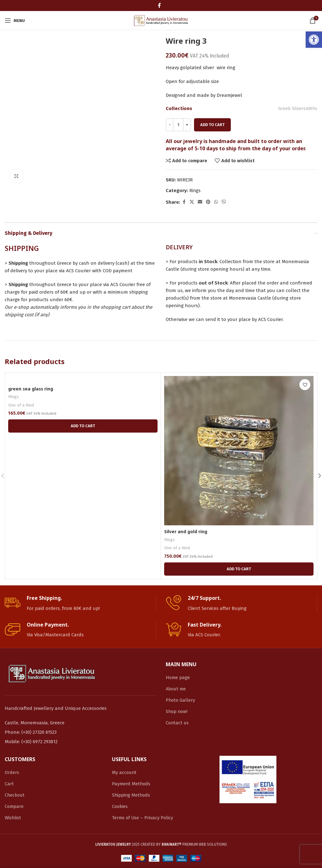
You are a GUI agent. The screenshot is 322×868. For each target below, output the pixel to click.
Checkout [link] (15, 795)
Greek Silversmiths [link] (297, 108)
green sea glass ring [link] (32, 389)
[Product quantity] (178, 125)
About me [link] (176, 689)
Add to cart (212, 125)
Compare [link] (14, 806)
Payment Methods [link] (132, 784)
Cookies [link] (120, 806)
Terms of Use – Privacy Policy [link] (143, 818)
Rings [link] (195, 191)
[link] (314, 40)
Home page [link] (178, 677)
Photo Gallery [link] (181, 700)
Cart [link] (9, 784)
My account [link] (125, 772)
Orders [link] (12, 772)
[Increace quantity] (187, 125)
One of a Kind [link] (22, 405)
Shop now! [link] (177, 711)
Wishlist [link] (13, 818)
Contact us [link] (178, 723)
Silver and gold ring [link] (187, 531)
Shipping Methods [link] (132, 795)
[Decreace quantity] (170, 125)
